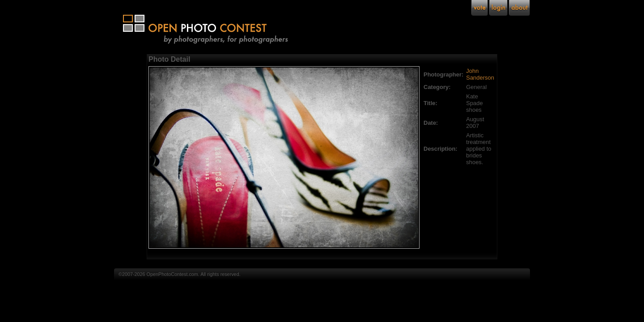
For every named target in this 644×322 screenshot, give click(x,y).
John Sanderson (480, 74)
